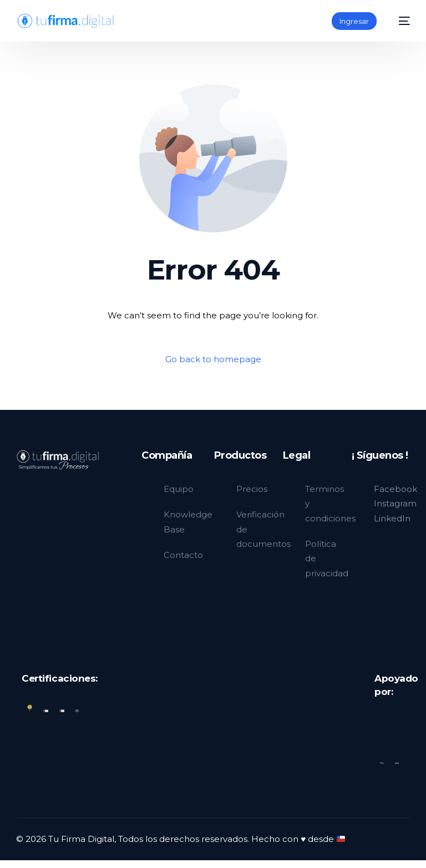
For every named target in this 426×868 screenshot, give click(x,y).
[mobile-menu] (399, 21)
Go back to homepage (213, 360)
